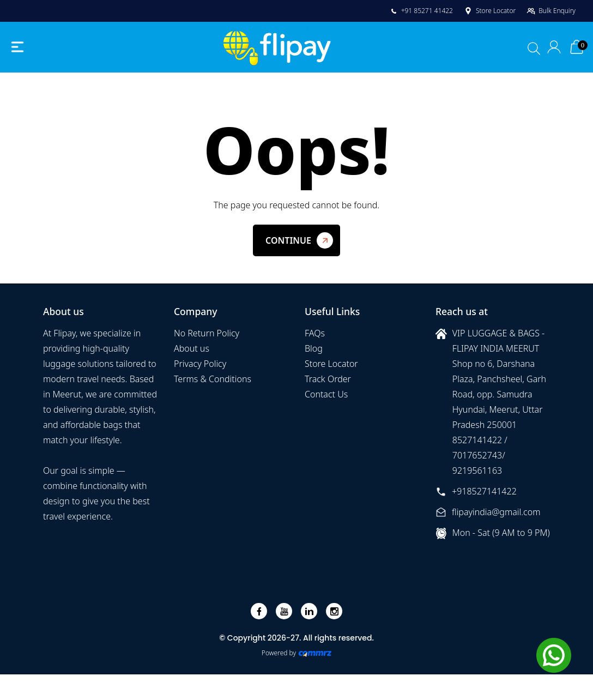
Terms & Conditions (213, 379)
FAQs (315, 333)
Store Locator (490, 11)
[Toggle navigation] (17, 47)
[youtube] (284, 611)
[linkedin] (309, 611)
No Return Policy (207, 333)
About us (192, 348)
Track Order (328, 379)
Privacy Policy (200, 364)
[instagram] (334, 611)
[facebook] (259, 611)
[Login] (555, 47)
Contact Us (326, 394)
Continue (288, 240)
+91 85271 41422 (421, 11)
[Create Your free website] (315, 653)
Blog (314, 348)
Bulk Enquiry (551, 11)
